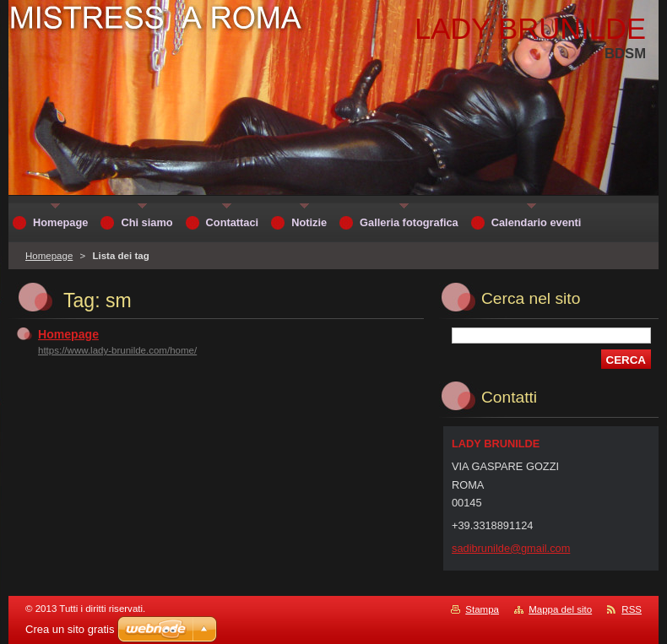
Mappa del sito (560, 609)
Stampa (482, 609)
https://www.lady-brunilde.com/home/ (117, 350)
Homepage (49, 256)
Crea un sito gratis (70, 629)
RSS (632, 609)
